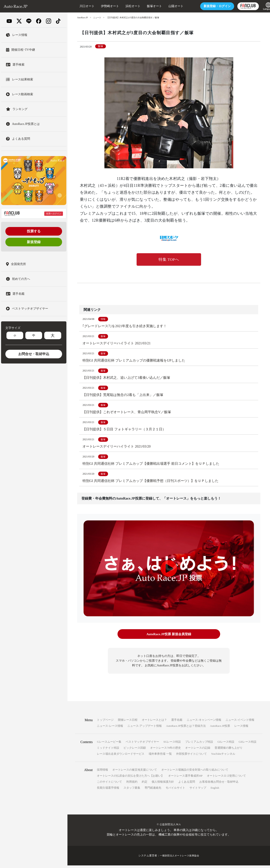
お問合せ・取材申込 (34, 354)
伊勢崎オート (102, 6)
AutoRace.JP (83, 18)
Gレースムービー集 (109, 744)
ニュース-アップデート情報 (145, 728)
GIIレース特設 (248, 744)
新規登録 (34, 242)
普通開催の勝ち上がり (229, 750)
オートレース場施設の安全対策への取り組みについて (195, 772)
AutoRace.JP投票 (220, 728)
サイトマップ (198, 790)
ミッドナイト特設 (108, 750)
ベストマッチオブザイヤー (142, 744)
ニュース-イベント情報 (240, 722)
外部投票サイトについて (191, 756)
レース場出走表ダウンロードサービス (121, 756)
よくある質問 (187, 784)
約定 (145, 784)
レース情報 (241, 728)
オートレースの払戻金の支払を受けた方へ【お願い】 (130, 778)
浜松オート (125, 6)
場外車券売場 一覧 (160, 756)
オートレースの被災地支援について (135, 772)
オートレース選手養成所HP (185, 778)
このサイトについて (109, 784)
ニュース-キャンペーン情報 (204, 722)
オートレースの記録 (198, 750)
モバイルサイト (175, 790)
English (215, 790)
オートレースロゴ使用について (226, 778)
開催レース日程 (128, 722)
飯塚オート (147, 6)
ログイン (209, 6)
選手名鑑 (177, 722)
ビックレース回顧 (135, 750)
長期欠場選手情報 (108, 790)
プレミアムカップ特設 (199, 744)
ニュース (98, 18)
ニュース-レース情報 (110, 728)
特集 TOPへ (169, 260)
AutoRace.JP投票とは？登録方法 (186, 728)
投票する (34, 231)
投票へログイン (54, 214)
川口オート (79, 6)
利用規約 (132, 784)
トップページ (105, 722)
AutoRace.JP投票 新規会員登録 (169, 637)
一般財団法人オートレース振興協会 (180, 858)
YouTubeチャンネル (223, 756)
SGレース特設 (172, 744)
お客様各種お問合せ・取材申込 (219, 784)
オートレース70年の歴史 (166, 750)
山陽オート (168, 6)
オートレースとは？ (154, 722)
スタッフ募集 (132, 790)
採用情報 (102, 772)
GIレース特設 (226, 744)
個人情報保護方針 (163, 784)
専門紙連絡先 (153, 790)
